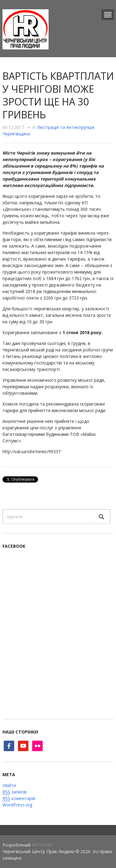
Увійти (9, 785)
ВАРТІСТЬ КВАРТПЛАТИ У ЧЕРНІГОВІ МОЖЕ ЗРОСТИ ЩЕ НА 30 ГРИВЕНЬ (58, 95)
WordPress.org (17, 805)
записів (15, 792)
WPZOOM (42, 845)
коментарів (19, 798)
